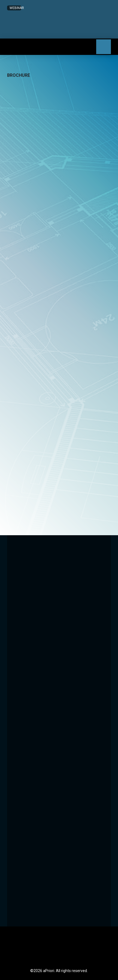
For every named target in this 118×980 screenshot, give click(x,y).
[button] (38, 33)
